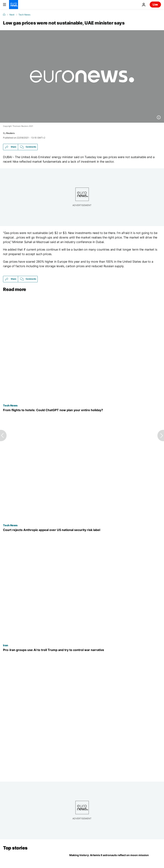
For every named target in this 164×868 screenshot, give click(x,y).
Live (155, 4)
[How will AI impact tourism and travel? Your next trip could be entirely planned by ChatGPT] (82, 410)
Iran (6, 645)
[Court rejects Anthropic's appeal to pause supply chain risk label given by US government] (82, 530)
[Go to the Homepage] (14, 5)
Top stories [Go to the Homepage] (15, 848)
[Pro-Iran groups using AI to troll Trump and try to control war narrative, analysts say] (82, 650)
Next (12, 15)
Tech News (24, 15)
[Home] (4, 15)
